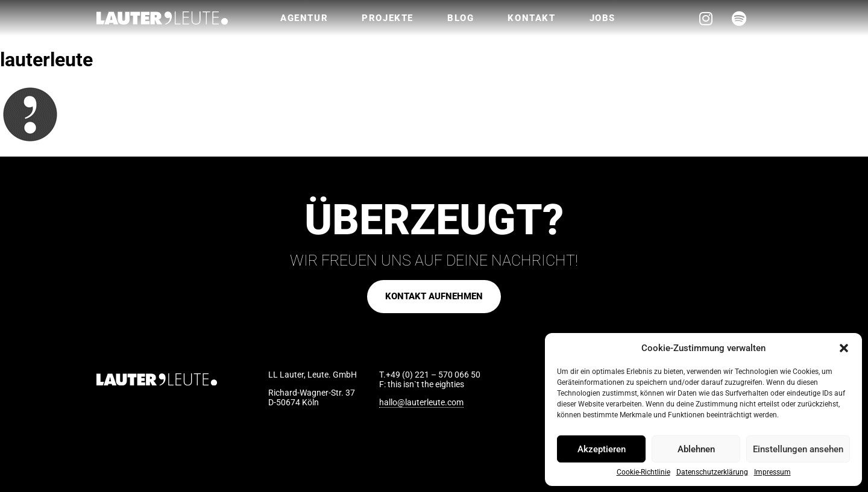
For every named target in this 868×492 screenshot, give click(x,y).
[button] (844, 348)
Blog (461, 18)
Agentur (304, 18)
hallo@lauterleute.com (421, 402)
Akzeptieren (602, 449)
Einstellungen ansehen (798, 449)
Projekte (388, 18)
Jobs (602, 18)
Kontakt (531, 18)
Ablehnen (696, 449)
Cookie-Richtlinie (643, 472)
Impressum (772, 472)
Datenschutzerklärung (712, 472)
